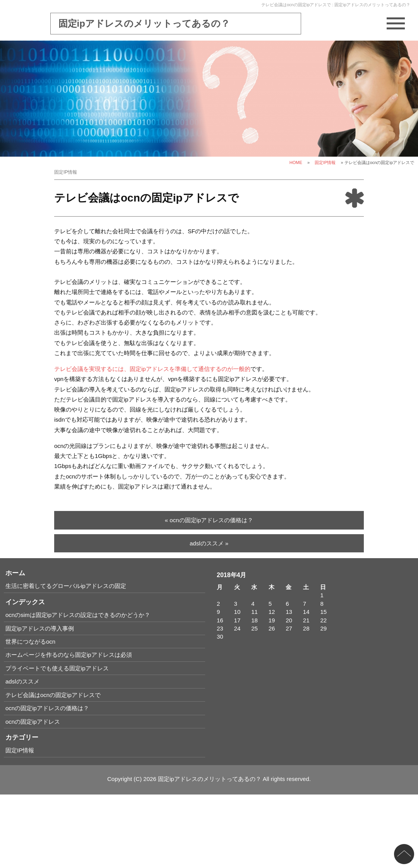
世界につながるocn (30, 642)
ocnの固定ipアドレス (33, 722)
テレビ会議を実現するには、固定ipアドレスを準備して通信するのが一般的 (152, 369)
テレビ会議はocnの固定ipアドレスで (53, 695)
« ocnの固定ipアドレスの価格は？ (209, 520)
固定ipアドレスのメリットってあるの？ (144, 23)
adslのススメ (22, 681)
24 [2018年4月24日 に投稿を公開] (237, 628)
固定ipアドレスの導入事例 (40, 628)
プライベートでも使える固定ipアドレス (57, 668)
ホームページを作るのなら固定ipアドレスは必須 (69, 655)
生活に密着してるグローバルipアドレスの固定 (66, 586)
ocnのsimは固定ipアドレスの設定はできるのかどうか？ (78, 615)
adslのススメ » (209, 543)
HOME (296, 162)
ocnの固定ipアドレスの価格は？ (47, 708)
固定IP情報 (325, 162)
